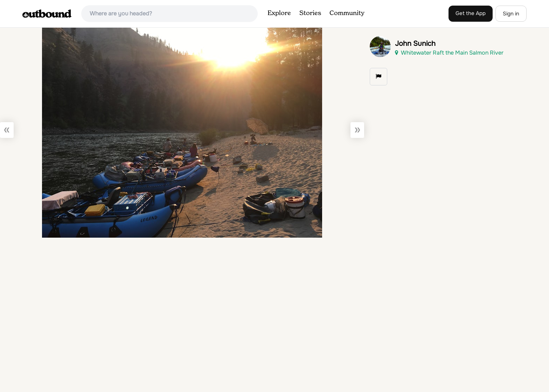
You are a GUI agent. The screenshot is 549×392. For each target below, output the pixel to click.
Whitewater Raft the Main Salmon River (449, 53)
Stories (310, 13)
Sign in (511, 14)
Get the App (471, 13)
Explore (279, 13)
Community (347, 13)
